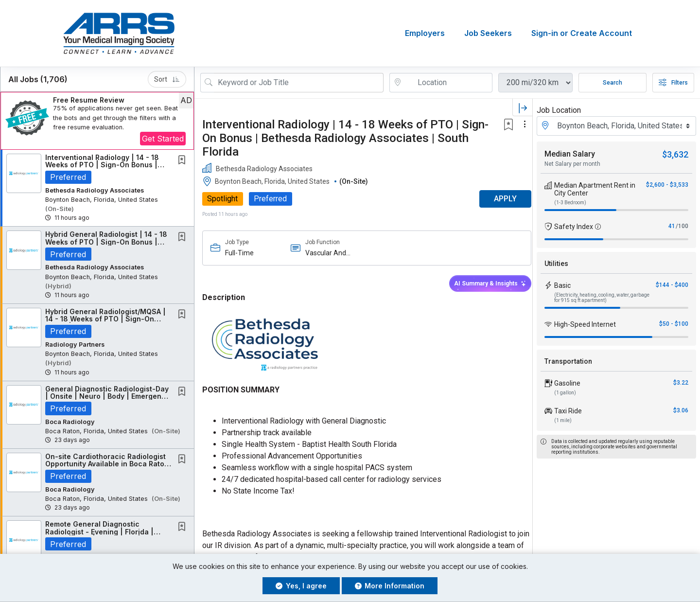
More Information (390, 586)
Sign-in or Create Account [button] (582, 34)
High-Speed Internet (585, 324)
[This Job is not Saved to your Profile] (184, 161)
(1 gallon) (565, 393)
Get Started (163, 139)
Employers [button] (425, 34)
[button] (97, 121)
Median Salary (570, 154)
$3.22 (681, 383)
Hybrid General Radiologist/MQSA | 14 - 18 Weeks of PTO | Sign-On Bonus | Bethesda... (105, 319)
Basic (562, 285)
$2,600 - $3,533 (667, 185)
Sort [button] (167, 79)
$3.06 (681, 410)
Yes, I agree (301, 586)
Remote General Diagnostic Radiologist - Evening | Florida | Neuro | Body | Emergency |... (99, 532)
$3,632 (675, 154)
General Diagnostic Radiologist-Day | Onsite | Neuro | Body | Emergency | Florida (107, 396)
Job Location (559, 110)
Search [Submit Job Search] (612, 83)
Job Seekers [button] (488, 34)
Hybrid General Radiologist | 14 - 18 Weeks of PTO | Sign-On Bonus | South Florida (106, 242)
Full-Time (239, 253)
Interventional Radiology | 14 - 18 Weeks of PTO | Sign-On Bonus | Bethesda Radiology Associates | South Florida (345, 138)
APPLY (499, 199)
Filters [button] (673, 83)
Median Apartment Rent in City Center (595, 189)
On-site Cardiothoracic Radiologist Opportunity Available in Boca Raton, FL (108, 464)
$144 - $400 (672, 285)
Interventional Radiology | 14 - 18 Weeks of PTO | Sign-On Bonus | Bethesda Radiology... (102, 165)
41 (672, 226)
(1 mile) (563, 420)
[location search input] (448, 83)
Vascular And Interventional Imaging (324, 253)
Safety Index (574, 227)
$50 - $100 (674, 324)
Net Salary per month (572, 164)
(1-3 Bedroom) (570, 203)
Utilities (556, 264)
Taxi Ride (568, 411)
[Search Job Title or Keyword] (299, 83)
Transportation (568, 361)
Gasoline (567, 383)
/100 (682, 226)
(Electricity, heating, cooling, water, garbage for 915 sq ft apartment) (602, 298)
